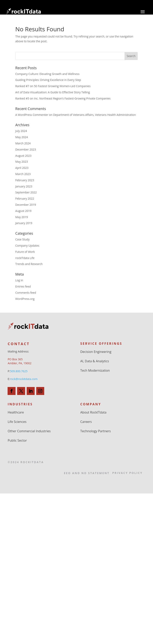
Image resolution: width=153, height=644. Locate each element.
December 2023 (26, 149)
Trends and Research (29, 264)
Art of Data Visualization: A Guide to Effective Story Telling (53, 92)
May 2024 (22, 137)
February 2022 (25, 198)
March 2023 (23, 174)
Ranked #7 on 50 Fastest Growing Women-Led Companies (53, 86)
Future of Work (25, 252)
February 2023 (25, 180)
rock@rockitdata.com (24, 379)
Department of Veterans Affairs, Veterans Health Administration (94, 115)
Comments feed (26, 293)
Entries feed (23, 286)
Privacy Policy (127, 473)
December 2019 (26, 205)
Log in (19, 280)
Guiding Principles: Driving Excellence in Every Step (48, 80)
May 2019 (22, 217)
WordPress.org (25, 299)
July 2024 (21, 131)
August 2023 (23, 156)
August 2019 (23, 211)
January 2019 (24, 223)
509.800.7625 (19, 371)
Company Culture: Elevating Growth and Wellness (47, 74)
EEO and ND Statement (87, 473)
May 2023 (22, 162)
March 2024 (23, 143)
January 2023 (24, 186)
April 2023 (22, 168)
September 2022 (26, 192)
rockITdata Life (25, 258)
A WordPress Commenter (32, 115)
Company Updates (27, 246)
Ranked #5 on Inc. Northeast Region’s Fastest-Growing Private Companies (63, 98)
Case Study (23, 239)
